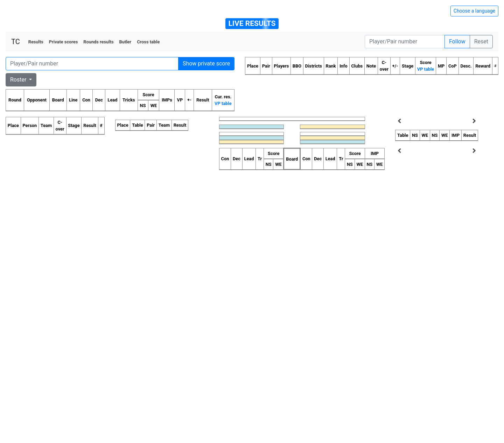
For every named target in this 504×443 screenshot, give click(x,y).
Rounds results (98, 42)
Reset (481, 41)
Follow (457, 41)
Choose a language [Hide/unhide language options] (474, 11)
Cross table (148, 42)
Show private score (206, 64)
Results (36, 42)
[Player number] (405, 42)
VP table (223, 103)
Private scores (64, 42)
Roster (19, 80)
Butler (125, 42)
